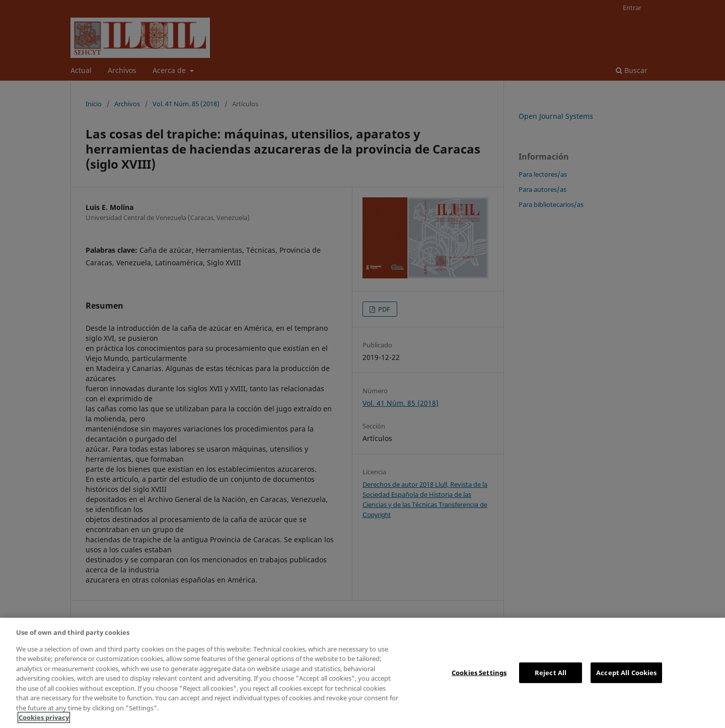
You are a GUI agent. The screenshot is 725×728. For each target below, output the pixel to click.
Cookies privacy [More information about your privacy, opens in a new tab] (44, 717)
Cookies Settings (479, 672)
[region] (362, 673)
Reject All (551, 672)
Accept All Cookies (626, 672)
